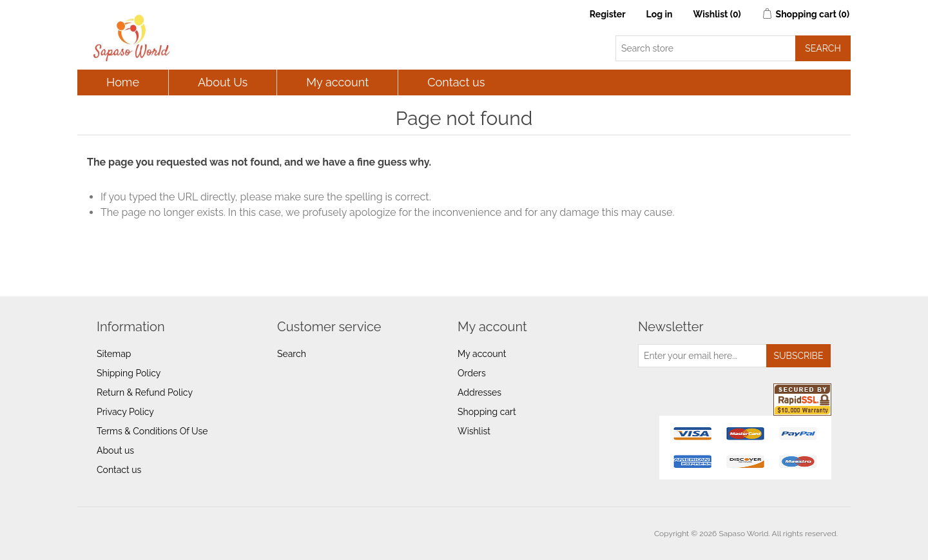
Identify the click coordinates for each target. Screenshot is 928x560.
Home (123, 82)
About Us (223, 82)
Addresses (479, 392)
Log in (660, 14)
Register (608, 14)
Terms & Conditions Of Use (152, 431)
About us (115, 450)
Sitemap (114, 354)
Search (292, 354)
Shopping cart (487, 412)
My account (337, 82)
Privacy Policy (125, 412)
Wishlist (474, 431)
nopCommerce (162, 534)
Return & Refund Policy (145, 392)
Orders (472, 373)
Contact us (456, 82)
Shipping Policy (129, 373)
